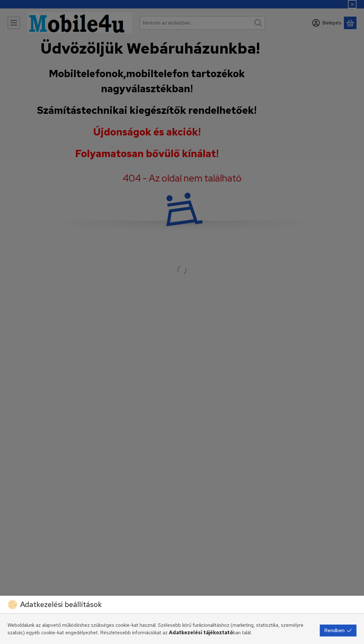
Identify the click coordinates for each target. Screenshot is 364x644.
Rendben (338, 630)
